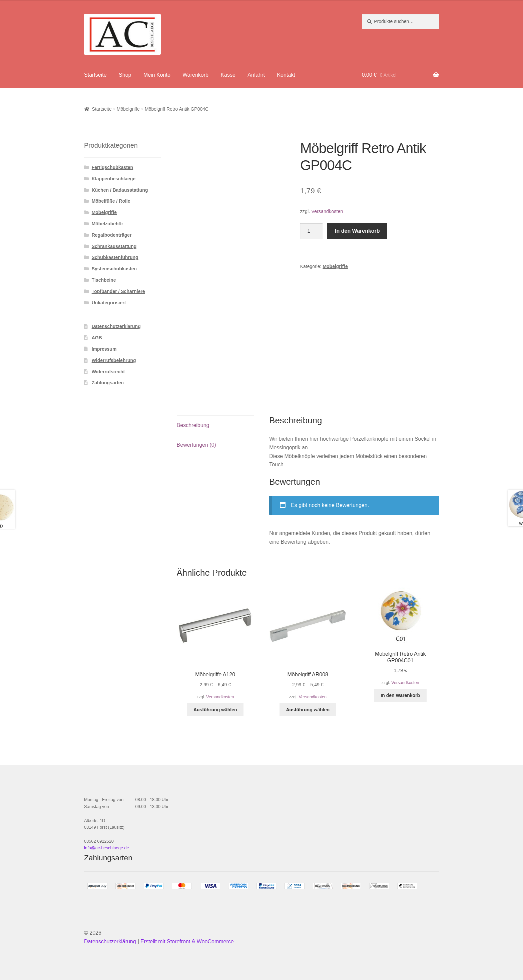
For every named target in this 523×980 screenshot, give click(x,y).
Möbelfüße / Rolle (111, 201)
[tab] (215, 425)
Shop (125, 75)
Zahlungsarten (108, 383)
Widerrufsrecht (108, 372)
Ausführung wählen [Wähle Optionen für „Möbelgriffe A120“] (215, 710)
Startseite (95, 75)
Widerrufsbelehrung (114, 360)
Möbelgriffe (128, 109)
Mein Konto (157, 75)
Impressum (104, 349)
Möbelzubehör (108, 224)
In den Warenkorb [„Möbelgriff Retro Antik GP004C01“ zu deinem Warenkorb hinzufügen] (400, 695)
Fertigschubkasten (112, 167)
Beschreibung (193, 425)
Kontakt (286, 75)
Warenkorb (195, 75)
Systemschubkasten (114, 269)
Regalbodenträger (112, 235)
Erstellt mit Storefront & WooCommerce (187, 941)
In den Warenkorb (357, 231)
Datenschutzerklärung (116, 326)
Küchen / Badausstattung (120, 190)
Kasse (228, 75)
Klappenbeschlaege (114, 179)
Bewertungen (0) (196, 445)
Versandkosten (327, 211)
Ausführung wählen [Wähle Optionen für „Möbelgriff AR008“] (308, 710)
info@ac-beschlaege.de (107, 848)
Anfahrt (256, 75)
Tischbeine (104, 280)
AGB (97, 338)
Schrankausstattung (114, 246)
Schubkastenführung (115, 257)
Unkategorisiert (109, 303)
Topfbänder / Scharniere (118, 291)
